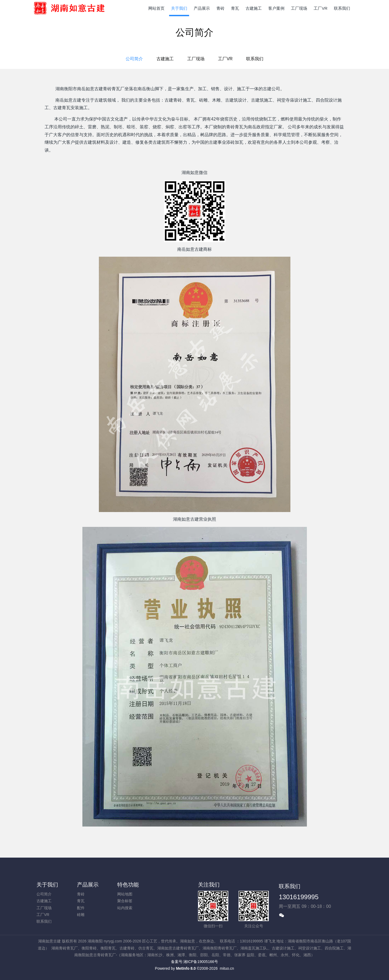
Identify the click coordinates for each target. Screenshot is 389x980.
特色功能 (128, 885)
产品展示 (88, 885)
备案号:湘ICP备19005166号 (194, 962)
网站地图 (125, 894)
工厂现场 (196, 59)
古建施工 (165, 59)
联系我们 (255, 59)
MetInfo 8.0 (186, 968)
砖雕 (81, 915)
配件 (81, 908)
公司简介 (134, 59)
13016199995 (299, 897)
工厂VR (225, 59)
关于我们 (47, 885)
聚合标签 (125, 901)
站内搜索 (125, 908)
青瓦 (81, 901)
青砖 (81, 894)
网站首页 (156, 8)
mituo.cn (227, 968)
